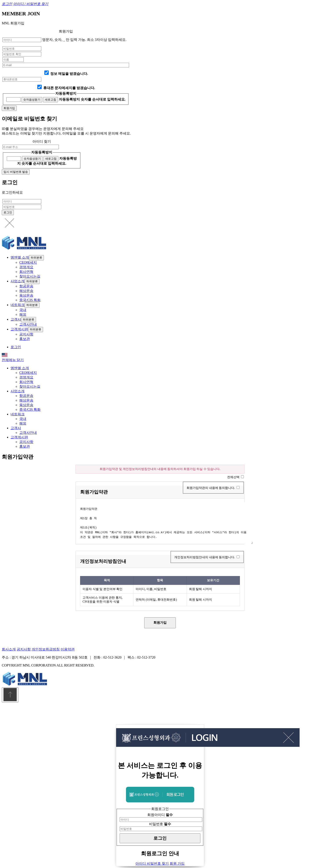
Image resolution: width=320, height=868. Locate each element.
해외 (23, 314)
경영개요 (26, 267)
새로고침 (50, 100)
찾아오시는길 (30, 276)
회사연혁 (26, 272)
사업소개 (18, 281)
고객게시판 (19, 329)
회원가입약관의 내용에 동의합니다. (211, 488)
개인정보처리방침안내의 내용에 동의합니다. (205, 557)
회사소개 (9, 649)
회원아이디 (160, 815)
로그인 (16, 347)
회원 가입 (177, 863)
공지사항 (26, 334)
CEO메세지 (28, 262)
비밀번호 (160, 824)
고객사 (16, 319)
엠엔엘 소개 (20, 257)
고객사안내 (28, 324)
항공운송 (26, 286)
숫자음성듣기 (32, 100)
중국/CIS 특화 (30, 300)
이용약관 (68, 649)
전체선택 (233, 477)
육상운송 (26, 295)
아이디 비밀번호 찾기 (152, 863)
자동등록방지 (66, 93)
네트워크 (18, 305)
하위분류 (36, 258)
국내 (23, 310)
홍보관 (25, 339)
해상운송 (26, 291)
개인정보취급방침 (46, 649)
